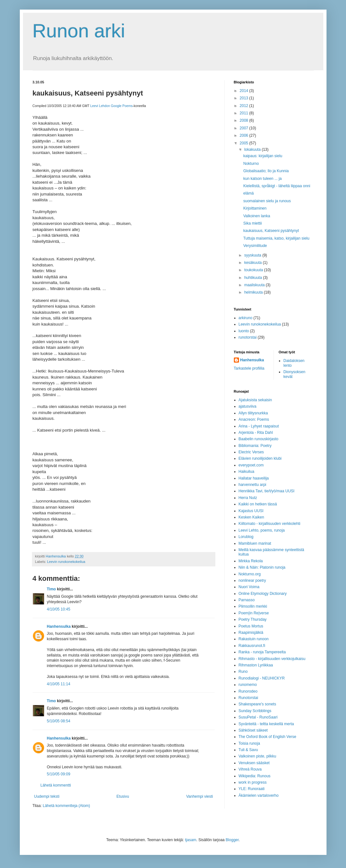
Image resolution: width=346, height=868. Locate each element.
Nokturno (251, 164)
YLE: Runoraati (252, 789)
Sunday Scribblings (255, 711)
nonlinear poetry (252, 580)
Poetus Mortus (251, 626)
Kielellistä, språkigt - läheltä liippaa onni (277, 186)
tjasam (191, 840)
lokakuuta (253, 150)
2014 (244, 91)
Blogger (232, 840)
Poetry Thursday (253, 619)
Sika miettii (252, 223)
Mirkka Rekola (251, 561)
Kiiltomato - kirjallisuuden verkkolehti (269, 524)
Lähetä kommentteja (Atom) (66, 806)
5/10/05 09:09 (59, 774)
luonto (244, 331)
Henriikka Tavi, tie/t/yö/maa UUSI (267, 491)
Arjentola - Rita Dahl (256, 433)
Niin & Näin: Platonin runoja (262, 567)
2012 (244, 106)
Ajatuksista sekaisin (255, 400)
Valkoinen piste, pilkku (258, 756)
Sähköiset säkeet (253, 730)
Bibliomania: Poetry (255, 446)
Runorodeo (248, 691)
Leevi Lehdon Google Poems (111, 106)
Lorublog (246, 537)
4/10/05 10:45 (59, 609)
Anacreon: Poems (254, 419)
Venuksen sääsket (254, 763)
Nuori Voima (249, 587)
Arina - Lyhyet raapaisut (259, 426)
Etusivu (123, 796)
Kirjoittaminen (255, 208)
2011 (244, 113)
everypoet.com (251, 465)
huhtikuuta (254, 278)
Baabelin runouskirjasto (259, 439)
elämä (248, 193)
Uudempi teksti (47, 796)
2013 (244, 98)
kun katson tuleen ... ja (262, 179)
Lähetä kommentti (56, 785)
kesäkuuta (253, 263)
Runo (243, 672)
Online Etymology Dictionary (263, 594)
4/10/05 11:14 (59, 684)
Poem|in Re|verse (254, 613)
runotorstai (248, 337)
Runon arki (79, 31)
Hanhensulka (59, 626)
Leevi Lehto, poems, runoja (262, 530)
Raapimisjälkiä (251, 633)
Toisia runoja (249, 743)
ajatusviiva (248, 406)
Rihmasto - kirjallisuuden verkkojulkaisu (272, 659)
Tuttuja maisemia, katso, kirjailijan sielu (276, 238)
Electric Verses (251, 452)
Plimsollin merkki (253, 606)
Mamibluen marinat (255, 543)
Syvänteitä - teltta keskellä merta (266, 724)
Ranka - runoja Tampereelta (262, 652)
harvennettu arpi (253, 485)
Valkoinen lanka (257, 216)
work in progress (253, 782)
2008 (244, 120)
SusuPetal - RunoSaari (258, 717)
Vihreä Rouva (250, 769)
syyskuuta (253, 255)
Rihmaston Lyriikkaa (256, 665)
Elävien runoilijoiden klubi (260, 458)
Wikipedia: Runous (255, 776)
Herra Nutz (248, 498)
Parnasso (247, 600)
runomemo (248, 685)
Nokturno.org (250, 574)
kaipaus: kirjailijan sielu (263, 156)
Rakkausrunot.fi (252, 646)
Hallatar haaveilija (254, 478)
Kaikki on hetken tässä (258, 504)
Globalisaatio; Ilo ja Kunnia (266, 171)
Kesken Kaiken (251, 517)
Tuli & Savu (248, 750)
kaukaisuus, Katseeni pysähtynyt (271, 231)
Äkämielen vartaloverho (259, 795)
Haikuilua (246, 472)
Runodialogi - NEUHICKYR (262, 678)
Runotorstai (248, 698)
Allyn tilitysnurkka (253, 413)
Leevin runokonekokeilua (66, 562)
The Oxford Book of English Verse (268, 737)
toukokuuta (254, 270)
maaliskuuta (255, 285)
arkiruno (246, 318)
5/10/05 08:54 (59, 721)
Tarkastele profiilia (249, 368)
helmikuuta (254, 292)
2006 (244, 135)
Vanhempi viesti (200, 796)
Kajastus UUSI (251, 511)
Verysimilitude (255, 246)
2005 (244, 143)
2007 (244, 128)
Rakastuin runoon (254, 639)
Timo (51, 589)
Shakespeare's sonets (258, 704)
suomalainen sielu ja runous (267, 201)
